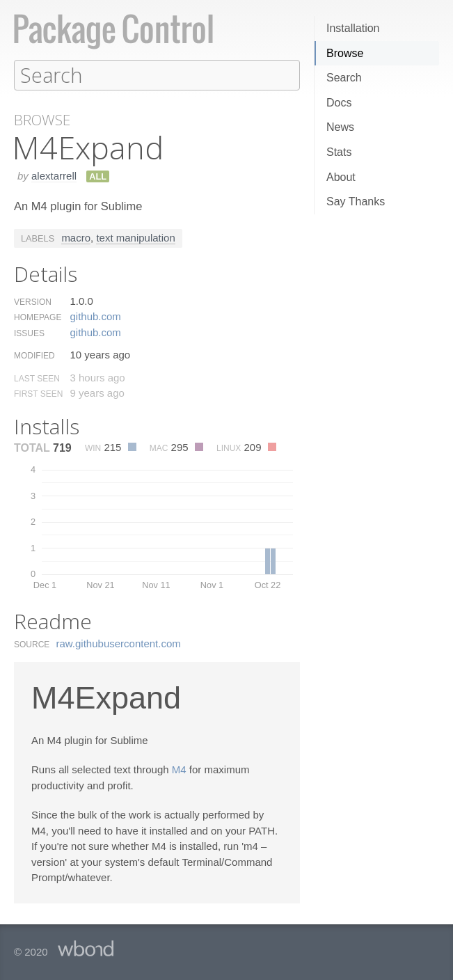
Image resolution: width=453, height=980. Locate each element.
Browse (345, 53)
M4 (179, 769)
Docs (339, 103)
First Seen (38, 393)
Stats (339, 152)
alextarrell (54, 175)
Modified (34, 355)
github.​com (95, 316)
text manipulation (135, 237)
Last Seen (37, 378)
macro (76, 237)
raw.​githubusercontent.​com (119, 643)
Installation (353, 28)
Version (33, 301)
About (341, 177)
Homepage (38, 317)
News (340, 127)
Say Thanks (356, 201)
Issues (29, 333)
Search (344, 78)
